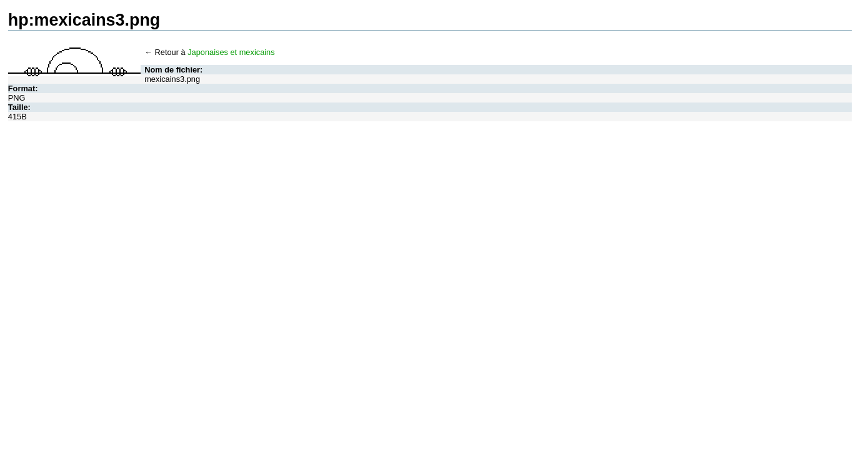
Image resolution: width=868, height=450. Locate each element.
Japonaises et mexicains (231, 52)
